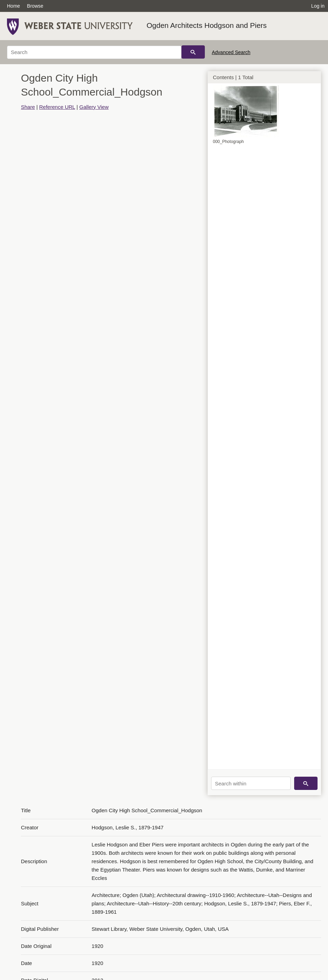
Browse (35, 6)
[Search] (94, 52)
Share (28, 107)
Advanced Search (231, 52)
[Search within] (251, 783)
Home (13, 6)
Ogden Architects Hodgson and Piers (207, 25)
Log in (318, 6)
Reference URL (57, 107)
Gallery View (94, 107)
